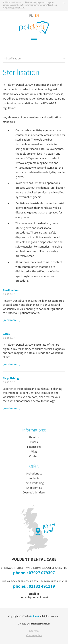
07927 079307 (42, 573)
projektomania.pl (40, 624)
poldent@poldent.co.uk (34, 597)
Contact (34, 456)
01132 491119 (42, 586)
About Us (34, 437)
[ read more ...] (12, 320)
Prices (34, 442)
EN (37, 16)
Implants (34, 478)
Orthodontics (34, 474)
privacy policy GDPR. (16, 8)
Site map (34, 631)
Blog (34, 452)
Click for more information (34, 5)
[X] (64, 3)
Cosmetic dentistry (34, 493)
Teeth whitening (34, 483)
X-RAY (6, 334)
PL (31, 16)
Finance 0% (34, 447)
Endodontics (34, 488)
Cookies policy (34, 635)
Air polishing (11, 378)
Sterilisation (11, 290)
